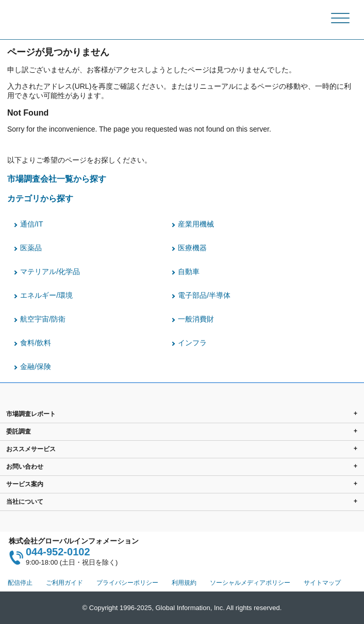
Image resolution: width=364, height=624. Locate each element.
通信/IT (31, 224)
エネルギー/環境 (46, 295)
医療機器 (192, 248)
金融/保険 (36, 366)
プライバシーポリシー (127, 583)
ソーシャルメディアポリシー (250, 583)
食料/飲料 (36, 343)
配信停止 (20, 583)
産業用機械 (196, 224)
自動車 (189, 271)
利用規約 (184, 583)
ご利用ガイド (64, 583)
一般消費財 (196, 319)
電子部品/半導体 (204, 295)
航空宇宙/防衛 (43, 319)
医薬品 (31, 248)
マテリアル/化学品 (50, 271)
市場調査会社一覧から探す (57, 179)
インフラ (192, 343)
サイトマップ (322, 583)
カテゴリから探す (40, 198)
